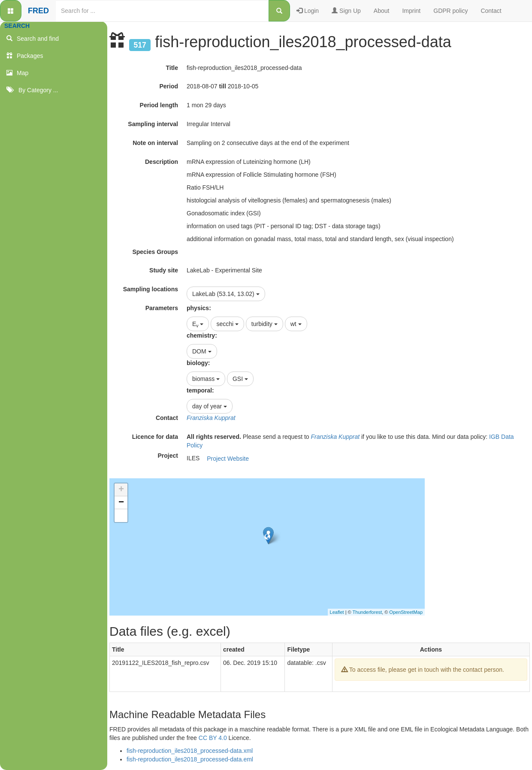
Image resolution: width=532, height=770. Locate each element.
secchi (227, 324)
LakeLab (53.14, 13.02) (226, 294)
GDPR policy (450, 11)
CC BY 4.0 (213, 738)
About (382, 11)
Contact (491, 11)
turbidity (264, 324)
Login (308, 11)
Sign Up (346, 11)
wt (296, 324)
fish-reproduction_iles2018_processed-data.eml (190, 759)
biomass (206, 379)
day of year (210, 406)
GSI (240, 379)
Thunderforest (367, 612)
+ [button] (121, 490)
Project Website (228, 459)
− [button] (121, 503)
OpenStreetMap (406, 612)
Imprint (411, 11)
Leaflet (337, 612)
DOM (202, 351)
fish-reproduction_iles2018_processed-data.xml (190, 751)
